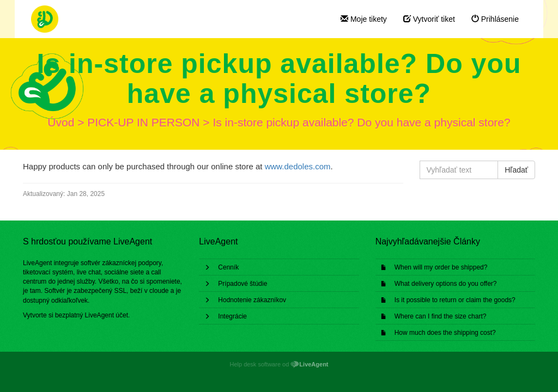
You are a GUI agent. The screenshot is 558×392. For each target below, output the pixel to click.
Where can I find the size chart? (441, 316)
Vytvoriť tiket (429, 19)
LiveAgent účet (107, 315)
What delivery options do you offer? (446, 284)
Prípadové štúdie (242, 284)
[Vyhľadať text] (459, 170)
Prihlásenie (495, 19)
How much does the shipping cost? (445, 333)
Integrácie (232, 316)
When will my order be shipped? (441, 267)
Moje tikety (364, 19)
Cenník (228, 267)
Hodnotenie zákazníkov (252, 300)
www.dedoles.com (298, 166)
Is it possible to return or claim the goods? (455, 300)
